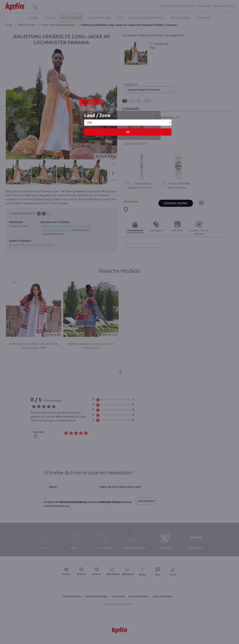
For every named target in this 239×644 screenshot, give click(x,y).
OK (128, 132)
